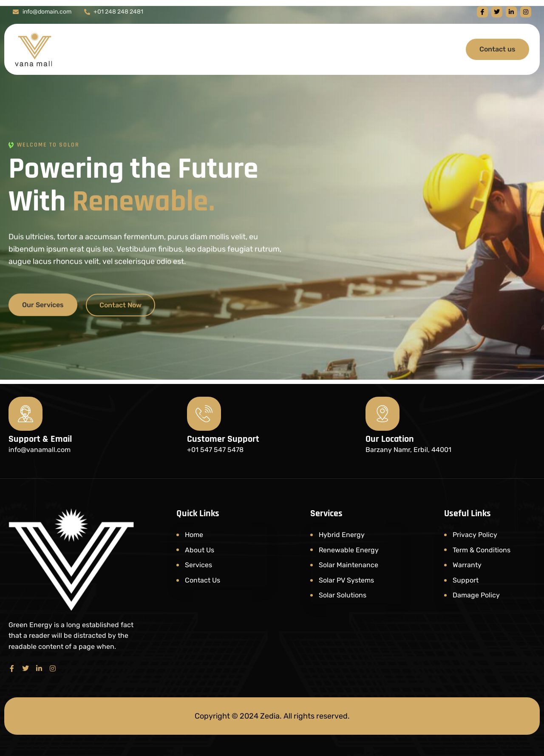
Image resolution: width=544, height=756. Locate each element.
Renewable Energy (349, 550)
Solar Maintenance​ (348, 565)
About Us (200, 550)
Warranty (467, 565)
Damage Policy (476, 595)
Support (466, 580)
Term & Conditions (482, 550)
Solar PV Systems (346, 580)
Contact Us (203, 580)
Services (198, 565)
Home (194, 535)
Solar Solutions (343, 595)
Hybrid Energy (342, 535)
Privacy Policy (475, 535)
